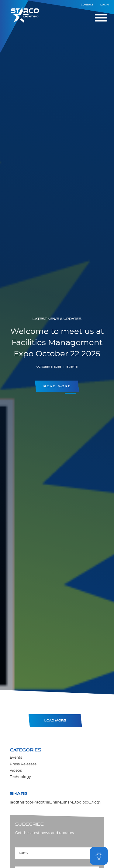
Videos (16, 771)
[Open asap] (99, 856)
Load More (55, 720)
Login (104, 5)
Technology (20, 777)
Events (16, 758)
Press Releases (23, 764)
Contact (87, 5)
